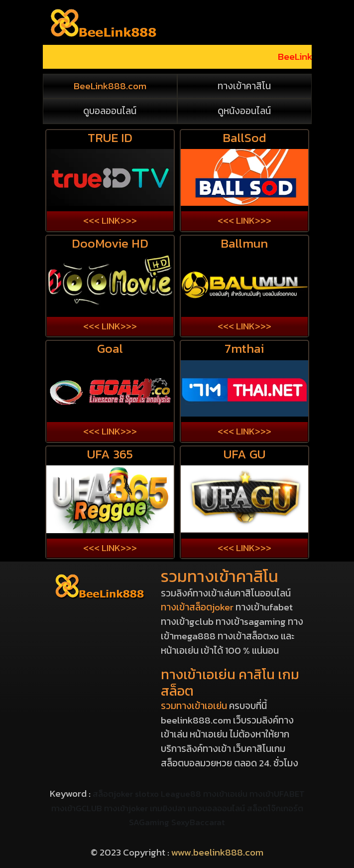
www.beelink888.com (217, 852)
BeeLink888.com (110, 86)
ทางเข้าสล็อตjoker (197, 607)
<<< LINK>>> (110, 220)
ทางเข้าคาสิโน (244, 86)
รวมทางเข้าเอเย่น (194, 706)
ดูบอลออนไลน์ (110, 111)
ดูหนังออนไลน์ (244, 111)
